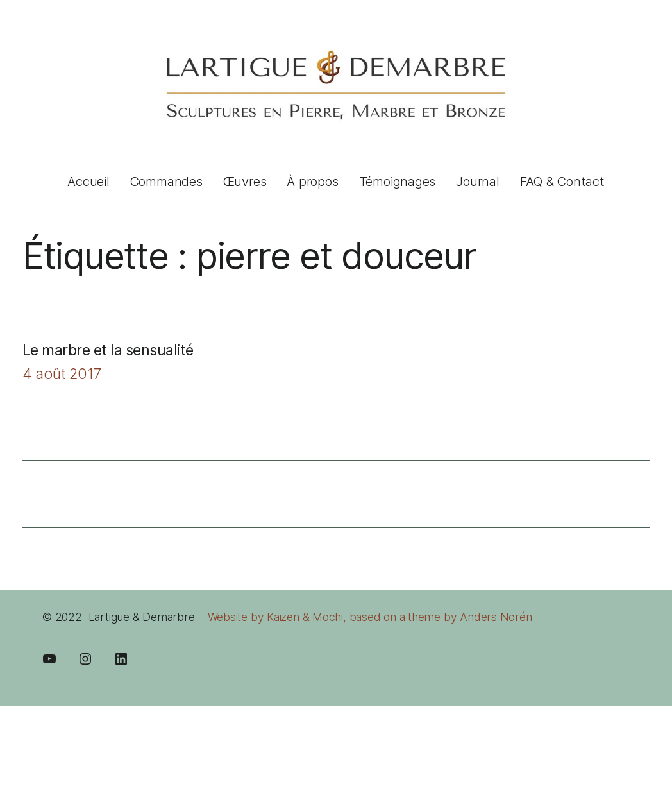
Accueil (88, 182)
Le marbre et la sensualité (108, 350)
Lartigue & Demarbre (142, 617)
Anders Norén (496, 617)
